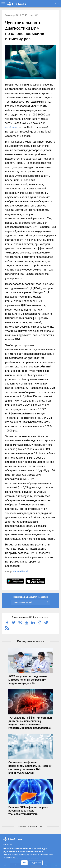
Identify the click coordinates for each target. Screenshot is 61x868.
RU (57, 4)
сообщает (11, 127)
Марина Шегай (20, 571)
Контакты (7, 844)
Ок (24, 863)
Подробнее (36, 863)
